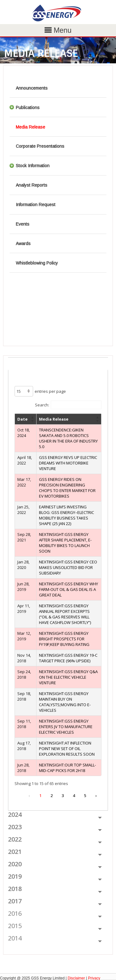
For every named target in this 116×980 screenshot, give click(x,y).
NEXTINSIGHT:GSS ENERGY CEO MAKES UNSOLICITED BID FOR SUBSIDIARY (68, 567)
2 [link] (52, 795)
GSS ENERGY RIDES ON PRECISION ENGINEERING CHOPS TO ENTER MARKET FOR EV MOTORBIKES (67, 488)
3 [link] (63, 795)
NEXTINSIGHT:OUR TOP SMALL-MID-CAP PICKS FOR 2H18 (67, 768)
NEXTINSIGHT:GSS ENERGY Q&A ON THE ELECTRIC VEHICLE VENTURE (68, 677)
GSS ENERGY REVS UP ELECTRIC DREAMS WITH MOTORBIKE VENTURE (68, 463)
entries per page (50, 391)
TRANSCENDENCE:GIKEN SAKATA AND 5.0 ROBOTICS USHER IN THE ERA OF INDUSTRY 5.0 (68, 438)
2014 (15, 938)
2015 (15, 926)
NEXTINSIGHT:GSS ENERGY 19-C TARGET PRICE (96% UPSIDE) (68, 658)
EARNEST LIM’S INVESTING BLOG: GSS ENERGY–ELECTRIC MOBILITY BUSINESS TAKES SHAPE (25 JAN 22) (67, 515)
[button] (32, 419)
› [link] (96, 795)
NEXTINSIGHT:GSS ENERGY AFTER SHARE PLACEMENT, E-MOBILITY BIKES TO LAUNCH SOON (65, 543)
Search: (42, 405)
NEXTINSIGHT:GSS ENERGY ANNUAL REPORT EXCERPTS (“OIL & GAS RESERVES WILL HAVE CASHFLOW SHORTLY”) (65, 614)
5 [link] (85, 795)
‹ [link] (29, 795)
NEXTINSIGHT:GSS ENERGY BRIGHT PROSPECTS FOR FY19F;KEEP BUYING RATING (64, 639)
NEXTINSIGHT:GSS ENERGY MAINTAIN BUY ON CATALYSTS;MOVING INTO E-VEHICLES (65, 702)
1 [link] (40, 795)
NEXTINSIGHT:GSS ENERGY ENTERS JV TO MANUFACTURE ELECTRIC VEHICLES (66, 727)
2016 (15, 913)
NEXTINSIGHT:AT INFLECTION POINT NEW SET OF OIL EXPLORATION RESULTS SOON (67, 749)
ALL (13, 361)
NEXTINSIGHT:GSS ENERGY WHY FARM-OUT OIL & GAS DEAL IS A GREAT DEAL (69, 589)
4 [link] (74, 795)
